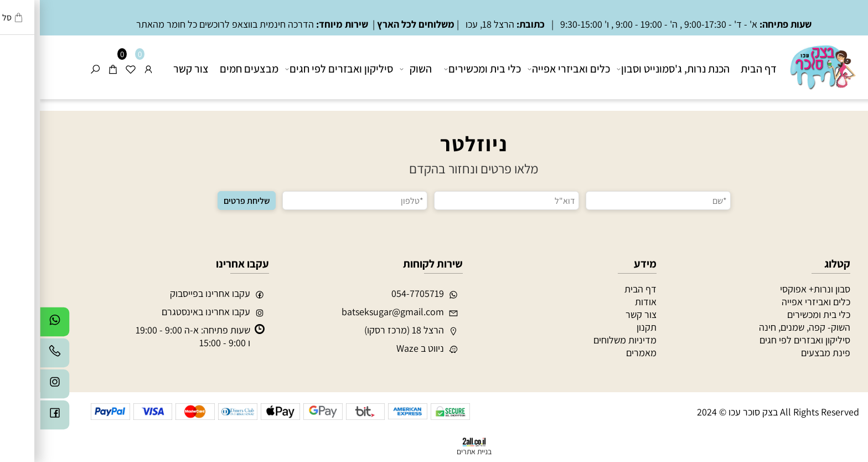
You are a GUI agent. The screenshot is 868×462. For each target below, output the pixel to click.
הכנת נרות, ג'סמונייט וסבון (634, 69)
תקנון (607, 327)
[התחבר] (108, 69)
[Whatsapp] (15, 325)
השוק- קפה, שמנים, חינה (765, 327)
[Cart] (73, 69)
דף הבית (719, 69)
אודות (606, 302)
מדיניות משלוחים (585, 340)
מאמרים (601, 353)
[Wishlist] (91, 69)
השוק (377, 69)
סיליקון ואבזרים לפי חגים (300, 69)
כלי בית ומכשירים (444, 69)
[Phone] (15, 356)
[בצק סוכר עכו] (782, 66)
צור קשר (151, 69)
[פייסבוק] (15, 418)
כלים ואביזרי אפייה (530, 69)
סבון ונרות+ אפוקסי (775, 289)
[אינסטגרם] (15, 387)
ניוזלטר (434, 143)
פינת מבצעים (786, 353)
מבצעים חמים (209, 69)
